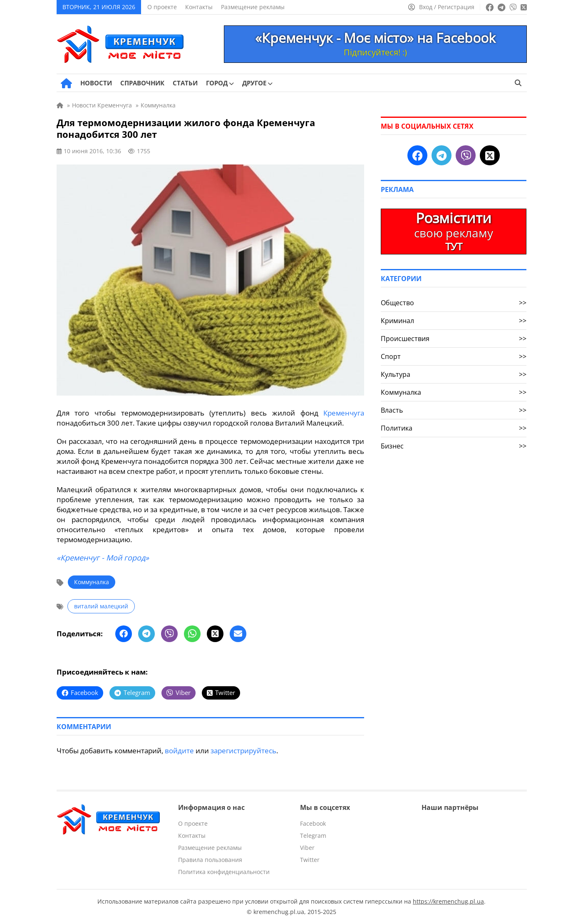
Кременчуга (344, 413)
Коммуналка (92, 582)
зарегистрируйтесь (243, 751)
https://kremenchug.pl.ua (448, 901)
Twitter (310, 860)
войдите (179, 751)
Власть (454, 410)
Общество (454, 303)
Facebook (313, 823)
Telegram (313, 836)
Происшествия (454, 339)
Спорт (454, 356)
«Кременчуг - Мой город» (103, 558)
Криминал (454, 321)
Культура (454, 374)
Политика (454, 428)
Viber (307, 848)
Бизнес (454, 446)
